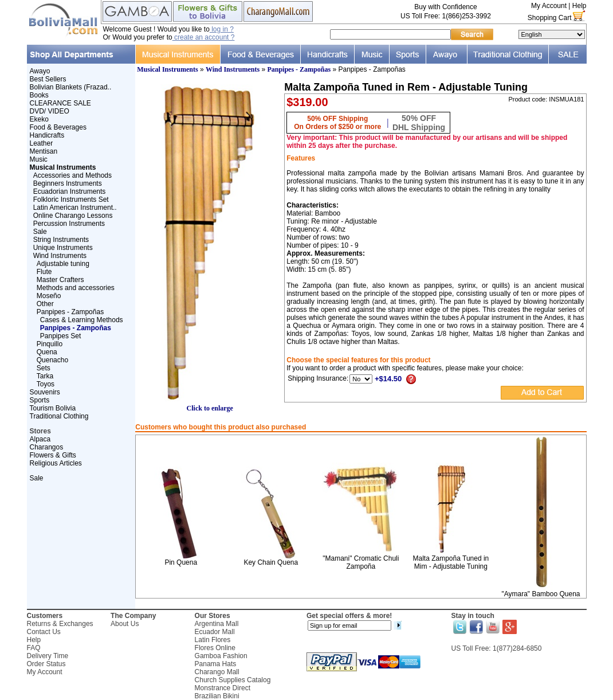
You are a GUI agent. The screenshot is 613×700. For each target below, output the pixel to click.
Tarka (45, 376)
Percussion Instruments (69, 224)
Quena (47, 352)
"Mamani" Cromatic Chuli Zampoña (361, 562)
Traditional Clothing (59, 416)
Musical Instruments (167, 69)
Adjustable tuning (63, 264)
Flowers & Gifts (53, 455)
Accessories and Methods (72, 175)
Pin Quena (181, 562)
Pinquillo (50, 344)
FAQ (34, 648)
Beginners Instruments (68, 183)
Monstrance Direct (223, 688)
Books (39, 95)
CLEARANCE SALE (60, 103)
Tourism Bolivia (53, 408)
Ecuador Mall (215, 632)
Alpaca (40, 439)
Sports (40, 400)
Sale (40, 232)
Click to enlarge (210, 405)
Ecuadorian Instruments (70, 191)
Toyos (46, 384)
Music (39, 159)
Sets (44, 368)
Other (45, 304)
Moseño (49, 296)
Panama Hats (216, 664)
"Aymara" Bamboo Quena (541, 594)
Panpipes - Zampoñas (70, 312)
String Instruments (61, 240)
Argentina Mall (217, 624)
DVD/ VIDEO (50, 111)
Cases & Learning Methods (82, 320)
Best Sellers (48, 79)
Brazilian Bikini (217, 696)
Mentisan (44, 151)
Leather (42, 143)
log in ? (222, 29)
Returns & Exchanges (60, 624)
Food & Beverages (58, 127)
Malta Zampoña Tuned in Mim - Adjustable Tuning (451, 562)
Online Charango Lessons (73, 216)
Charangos (47, 447)
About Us (125, 624)
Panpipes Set (60, 336)
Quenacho (52, 360)
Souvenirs (45, 392)
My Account (549, 6)
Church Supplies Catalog (233, 680)
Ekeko (39, 119)
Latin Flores (213, 640)
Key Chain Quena (271, 562)
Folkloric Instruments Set (71, 200)
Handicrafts (47, 135)
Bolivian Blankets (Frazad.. (71, 87)
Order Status (46, 664)
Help (579, 6)
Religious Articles (56, 463)
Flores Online (215, 648)
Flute (44, 272)
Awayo (40, 71)
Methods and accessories (76, 288)
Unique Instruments (63, 248)
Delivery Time (48, 656)
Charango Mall (217, 672)
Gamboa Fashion (221, 656)
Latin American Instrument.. (75, 208)
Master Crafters (60, 280)
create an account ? (204, 37)
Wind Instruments (60, 256)
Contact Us (44, 632)
